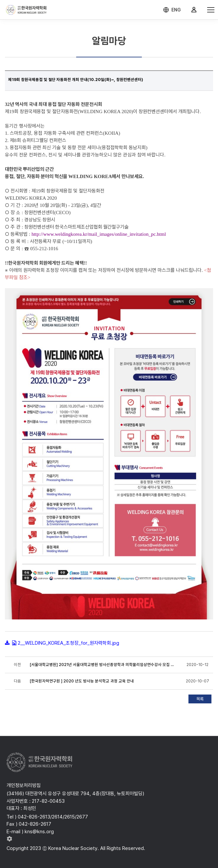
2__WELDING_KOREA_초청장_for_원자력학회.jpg (68, 643)
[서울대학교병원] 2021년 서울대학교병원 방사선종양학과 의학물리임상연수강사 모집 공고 (102, 665)
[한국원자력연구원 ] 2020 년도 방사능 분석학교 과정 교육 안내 (82, 681)
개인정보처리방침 (24, 785)
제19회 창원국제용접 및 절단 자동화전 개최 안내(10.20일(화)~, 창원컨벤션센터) (76, 80)
